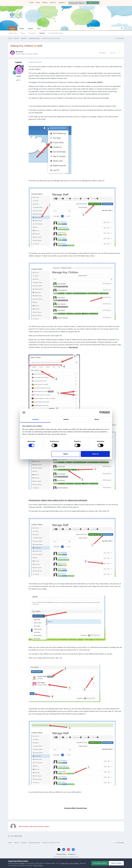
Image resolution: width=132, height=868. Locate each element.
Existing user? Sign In (77, 3)
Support (31, 28)
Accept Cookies (100, 863)
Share (103, 53)
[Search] (99, 28)
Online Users (13, 33)
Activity (22, 28)
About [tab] (97, 419)
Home (31, 3)
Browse (13, 29)
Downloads (32, 33)
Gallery (23, 33)
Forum (38, 3)
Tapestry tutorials (32, 54)
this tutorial (73, 347)
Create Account (93, 3)
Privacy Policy (61, 854)
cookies (22, 863)
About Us (53, 3)
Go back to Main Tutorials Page (75, 808)
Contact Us (72, 854)
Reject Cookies (116, 863)
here (34, 82)
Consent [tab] (35, 419)
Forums (42, 33)
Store (39, 28)
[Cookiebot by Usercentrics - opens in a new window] (101, 413)
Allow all (95, 454)
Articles (45, 3)
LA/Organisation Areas (56, 33)
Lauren (21, 52)
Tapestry (62, 3)
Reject (66, 454)
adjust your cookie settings (70, 863)
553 (19, 80)
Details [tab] (66, 419)
